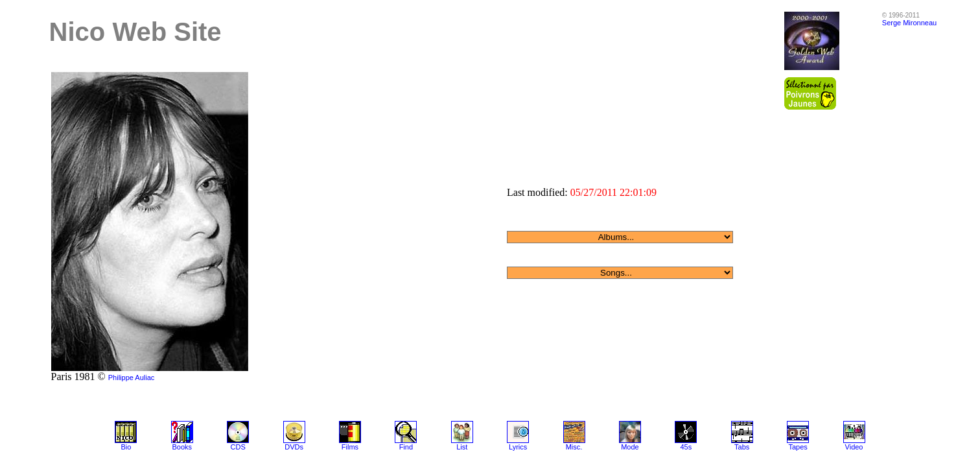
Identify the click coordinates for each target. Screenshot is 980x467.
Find (406, 447)
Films (350, 447)
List (462, 447)
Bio (126, 447)
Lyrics (518, 447)
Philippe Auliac (132, 377)
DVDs (294, 447)
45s (686, 447)
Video (854, 447)
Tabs (742, 447)
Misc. (574, 447)
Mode (630, 447)
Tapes (798, 447)
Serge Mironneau (909, 23)
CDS (238, 447)
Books (182, 447)
